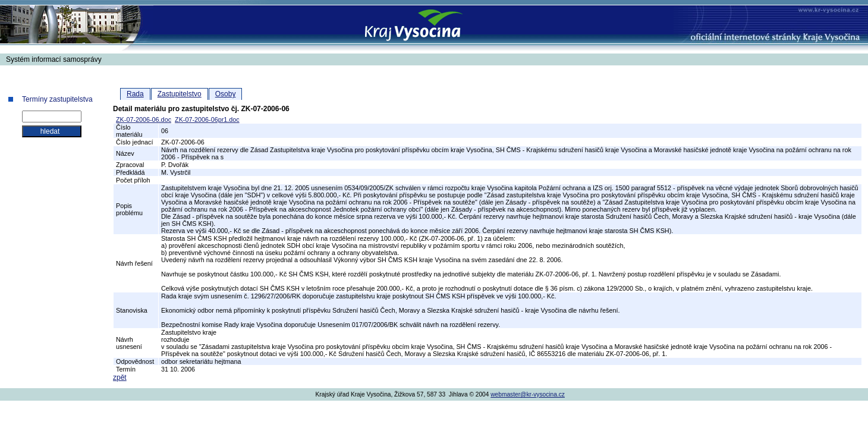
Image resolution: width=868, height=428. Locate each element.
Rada (135, 94)
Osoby (226, 94)
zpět (120, 377)
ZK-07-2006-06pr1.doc (207, 119)
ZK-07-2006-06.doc (144, 119)
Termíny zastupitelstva (57, 99)
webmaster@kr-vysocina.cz (528, 394)
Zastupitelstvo (180, 94)
